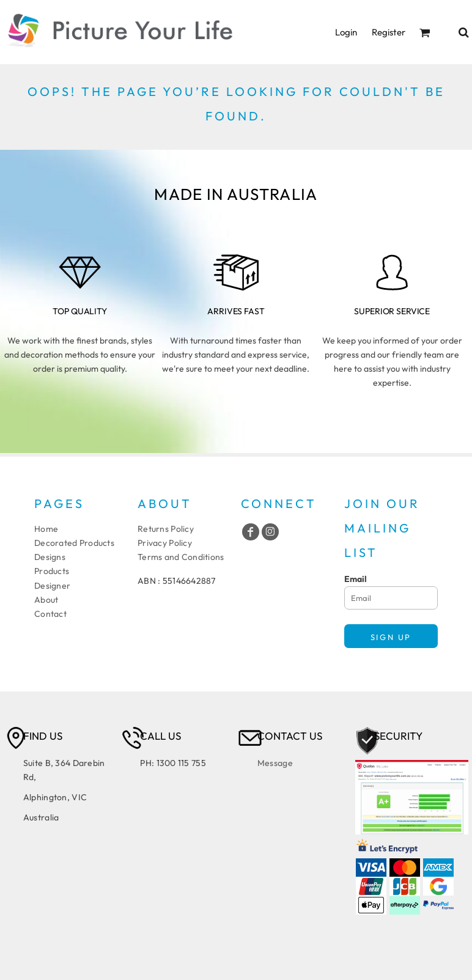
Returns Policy (166, 529)
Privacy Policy (165, 543)
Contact (50, 614)
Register (389, 32)
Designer (52, 586)
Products (52, 571)
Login (346, 32)
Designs (50, 557)
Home (46, 529)
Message (275, 763)
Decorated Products (74, 543)
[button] (425, 32)
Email (356, 579)
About (46, 600)
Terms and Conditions (181, 557)
